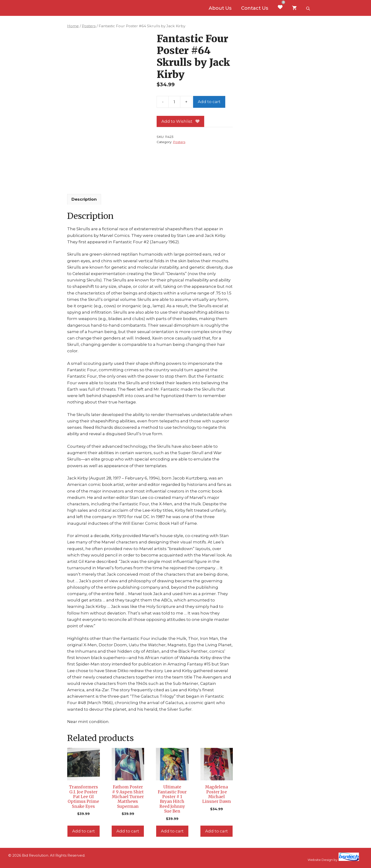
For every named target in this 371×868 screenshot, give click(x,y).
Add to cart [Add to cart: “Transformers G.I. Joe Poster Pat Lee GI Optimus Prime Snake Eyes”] (84, 831)
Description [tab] (84, 199)
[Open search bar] (309, 8)
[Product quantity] (174, 102)
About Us (220, 8)
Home (73, 26)
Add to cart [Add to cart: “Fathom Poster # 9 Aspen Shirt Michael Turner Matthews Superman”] (128, 831)
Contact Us (255, 8)
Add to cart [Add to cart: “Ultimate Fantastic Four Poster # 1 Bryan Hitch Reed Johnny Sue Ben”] (172, 831)
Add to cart (209, 102)
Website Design (320, 860)
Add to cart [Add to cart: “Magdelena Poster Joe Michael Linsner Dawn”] (216, 831)
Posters (89, 26)
